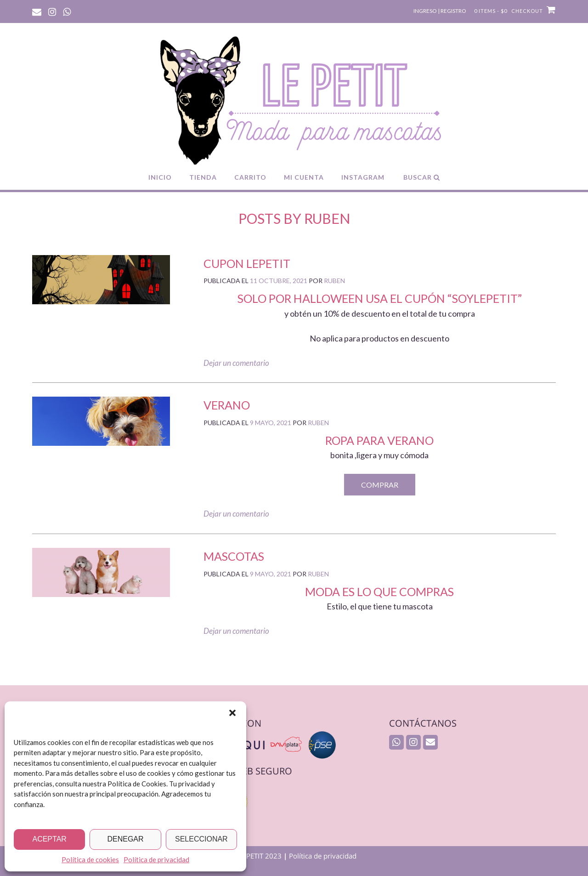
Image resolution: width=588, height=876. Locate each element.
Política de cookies (90, 859)
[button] (232, 713)
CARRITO (250, 177)
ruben (334, 281)
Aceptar (49, 839)
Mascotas (234, 556)
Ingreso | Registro (440, 11)
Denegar (125, 839)
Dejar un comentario (236, 363)
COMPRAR (380, 485)
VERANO (227, 405)
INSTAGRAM (363, 177)
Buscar (422, 177)
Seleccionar (201, 839)
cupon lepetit (247, 263)
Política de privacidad (156, 859)
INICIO (160, 177)
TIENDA (203, 177)
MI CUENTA (304, 177)
